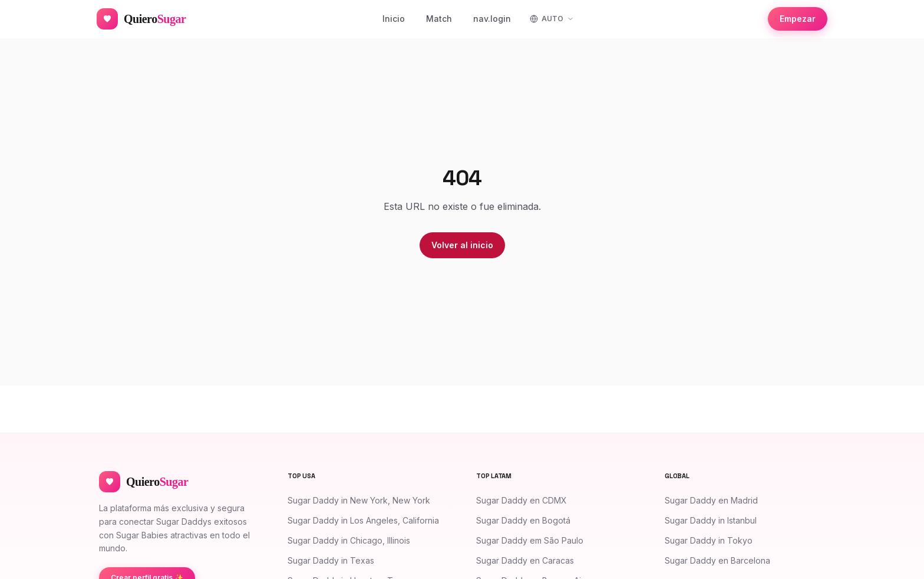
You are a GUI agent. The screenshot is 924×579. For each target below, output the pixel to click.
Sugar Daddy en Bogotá (523, 520)
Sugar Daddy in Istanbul (711, 520)
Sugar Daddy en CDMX (522, 500)
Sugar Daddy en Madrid (711, 500)
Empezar (798, 19)
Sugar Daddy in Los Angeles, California (363, 520)
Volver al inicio (462, 245)
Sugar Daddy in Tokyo (709, 540)
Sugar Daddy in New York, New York (359, 500)
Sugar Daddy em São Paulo (530, 540)
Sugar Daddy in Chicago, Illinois (349, 540)
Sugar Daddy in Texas (331, 560)
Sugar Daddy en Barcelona (717, 560)
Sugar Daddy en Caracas (525, 560)
